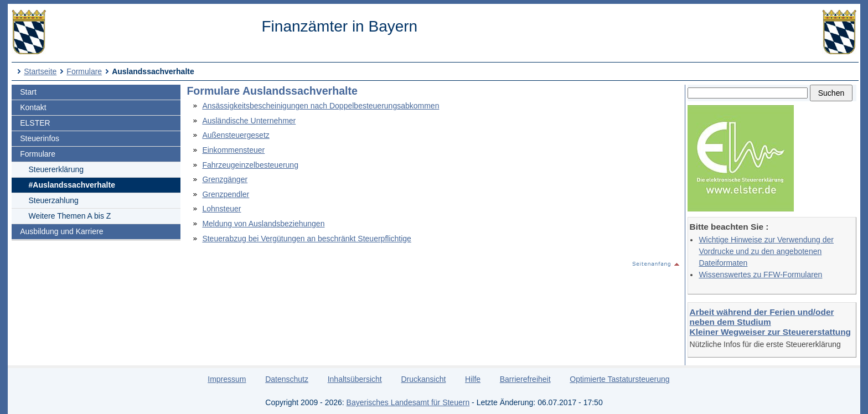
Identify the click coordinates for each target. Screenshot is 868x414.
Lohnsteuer (221, 209)
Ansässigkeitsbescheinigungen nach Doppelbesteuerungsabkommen (321, 106)
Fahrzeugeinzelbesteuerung (250, 165)
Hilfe (473, 379)
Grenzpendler (226, 194)
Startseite (40, 71)
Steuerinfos (40, 138)
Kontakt (33, 107)
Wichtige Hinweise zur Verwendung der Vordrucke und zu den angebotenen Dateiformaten (766, 251)
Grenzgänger (225, 179)
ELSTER (35, 123)
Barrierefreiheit (525, 379)
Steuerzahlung (54, 200)
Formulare (84, 71)
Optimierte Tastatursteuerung (619, 379)
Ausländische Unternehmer (249, 121)
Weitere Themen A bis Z (70, 216)
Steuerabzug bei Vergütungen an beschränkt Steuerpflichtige (307, 239)
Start (28, 92)
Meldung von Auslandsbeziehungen (263, 224)
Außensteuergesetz (236, 135)
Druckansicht (423, 379)
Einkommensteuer (233, 150)
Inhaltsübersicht (355, 379)
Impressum (227, 379)
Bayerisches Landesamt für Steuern (408, 402)
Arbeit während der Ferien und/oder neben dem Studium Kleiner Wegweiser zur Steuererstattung (770, 322)
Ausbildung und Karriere (61, 231)
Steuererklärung (56, 169)
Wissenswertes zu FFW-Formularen (760, 275)
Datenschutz (287, 379)
